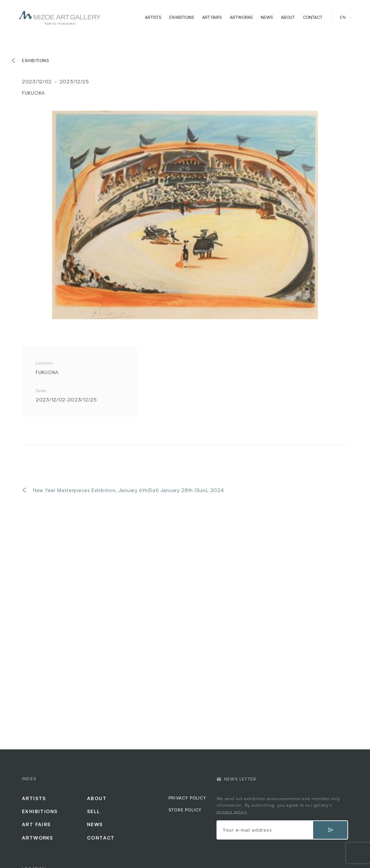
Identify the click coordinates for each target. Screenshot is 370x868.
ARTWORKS (241, 17)
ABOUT (288, 17)
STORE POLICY (185, 810)
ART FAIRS (212, 17)
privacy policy (232, 812)
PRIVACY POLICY (187, 798)
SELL (94, 811)
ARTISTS (153, 17)
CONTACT (313, 17)
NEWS (267, 17)
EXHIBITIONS (182, 17)
